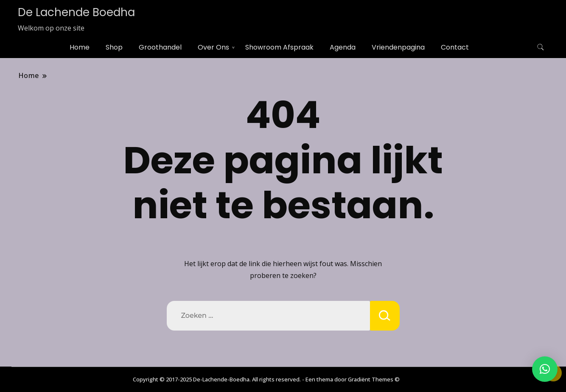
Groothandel (160, 47)
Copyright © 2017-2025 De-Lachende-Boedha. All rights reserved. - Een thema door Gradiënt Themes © (266, 379)
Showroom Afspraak (279, 47)
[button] (545, 369)
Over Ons (213, 47)
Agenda (343, 47)
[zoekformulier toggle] (541, 47)
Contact (455, 47)
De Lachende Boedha (76, 12)
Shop (114, 47)
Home (80, 47)
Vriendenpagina (398, 47)
